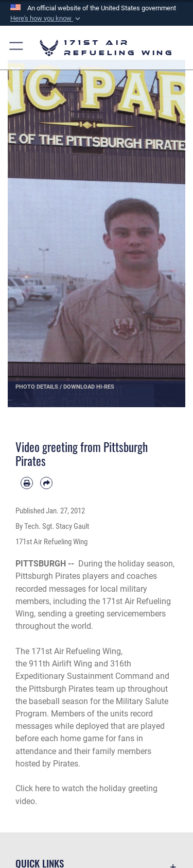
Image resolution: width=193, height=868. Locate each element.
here (43, 788)
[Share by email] (46, 483)
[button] (46, 19)
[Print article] (27, 483)
